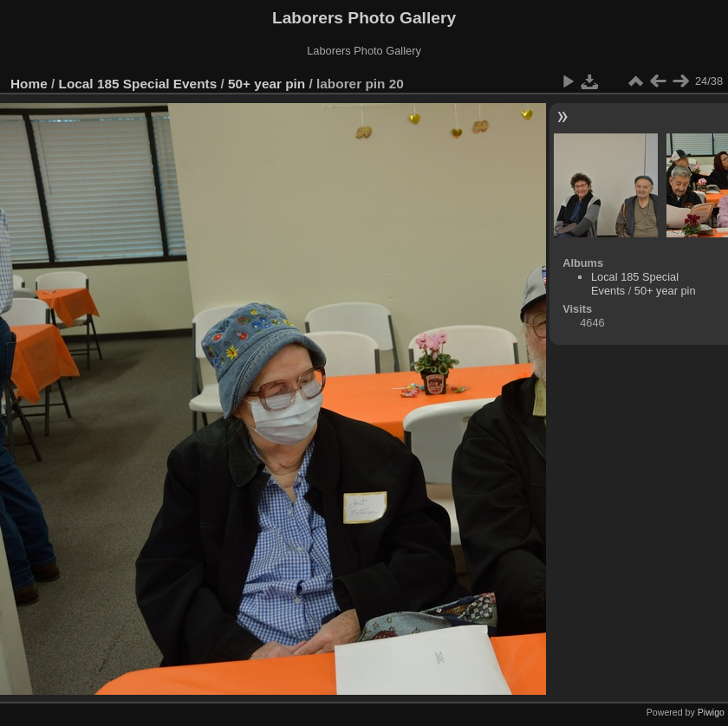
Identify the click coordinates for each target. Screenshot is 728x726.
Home (29, 84)
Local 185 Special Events (138, 84)
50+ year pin (266, 84)
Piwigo (711, 712)
